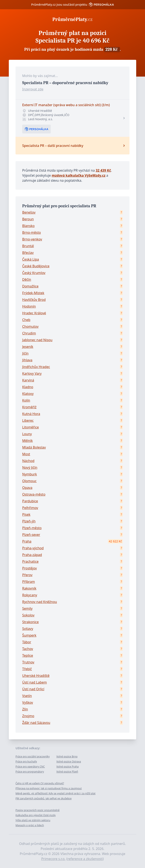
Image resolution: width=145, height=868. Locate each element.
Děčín (27, 279)
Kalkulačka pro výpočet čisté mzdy (36, 815)
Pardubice (30, 501)
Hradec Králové (34, 313)
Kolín (26, 400)
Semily (27, 608)
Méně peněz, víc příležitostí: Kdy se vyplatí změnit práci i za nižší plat (56, 793)
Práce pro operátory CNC (30, 767)
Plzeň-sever (31, 535)
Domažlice (30, 286)
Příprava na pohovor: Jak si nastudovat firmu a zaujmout (49, 788)
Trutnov (28, 662)
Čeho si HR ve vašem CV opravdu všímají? (40, 783)
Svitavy (28, 629)
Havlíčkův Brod (34, 300)
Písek (26, 514)
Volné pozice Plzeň (67, 772)
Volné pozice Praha (67, 767)
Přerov (27, 575)
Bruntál (28, 246)
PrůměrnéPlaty (72, 19)
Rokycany (30, 595)
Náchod (28, 461)
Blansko (28, 226)
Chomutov (30, 326)
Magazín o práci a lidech (30, 825)
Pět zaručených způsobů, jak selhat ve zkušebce (44, 798)
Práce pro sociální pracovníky (33, 756)
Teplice (28, 655)
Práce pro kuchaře (26, 762)
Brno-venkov (32, 239)
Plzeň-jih (29, 521)
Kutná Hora (31, 414)
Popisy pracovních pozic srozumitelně (38, 810)
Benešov (29, 212)
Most (26, 454)
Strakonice (30, 622)
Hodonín (29, 306)
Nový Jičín (30, 467)
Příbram (28, 582)
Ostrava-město (34, 494)
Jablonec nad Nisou (37, 340)
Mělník (27, 441)
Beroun (28, 219)
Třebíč (27, 669)
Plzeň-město (32, 528)
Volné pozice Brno (67, 756)
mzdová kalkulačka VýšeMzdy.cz (79, 175)
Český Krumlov (34, 273)
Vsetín (27, 696)
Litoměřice (30, 427)
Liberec (28, 420)
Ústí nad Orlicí (33, 689)
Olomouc (29, 481)
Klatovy (28, 394)
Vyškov (28, 702)
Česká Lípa (31, 259)
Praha (27, 541)
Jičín (25, 353)
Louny (27, 434)
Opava (27, 488)
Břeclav (28, 253)
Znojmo (28, 716)
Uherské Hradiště (36, 676)
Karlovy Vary (32, 373)
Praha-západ (32, 555)
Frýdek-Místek (33, 293)
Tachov (28, 649)
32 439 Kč (103, 170)
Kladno (28, 387)
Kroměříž (29, 407)
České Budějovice (36, 266)
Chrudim (29, 333)
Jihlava (27, 360)
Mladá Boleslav (34, 447)
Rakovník (29, 588)
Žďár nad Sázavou (36, 723)
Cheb (26, 320)
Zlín (25, 709)
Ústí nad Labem (34, 682)
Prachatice (30, 561)
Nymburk (30, 474)
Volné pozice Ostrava (69, 762)
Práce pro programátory (30, 772)
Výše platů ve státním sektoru (33, 820)
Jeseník (28, 347)
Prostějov (30, 568)
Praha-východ (33, 548)
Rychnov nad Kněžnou (40, 602)
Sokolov (28, 615)
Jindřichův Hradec (36, 367)
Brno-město (32, 232)
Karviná (28, 380)
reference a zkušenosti (85, 859)
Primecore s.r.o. (53, 859)
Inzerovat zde (33, 89)
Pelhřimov (30, 508)
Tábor (27, 642)
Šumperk (29, 635)
